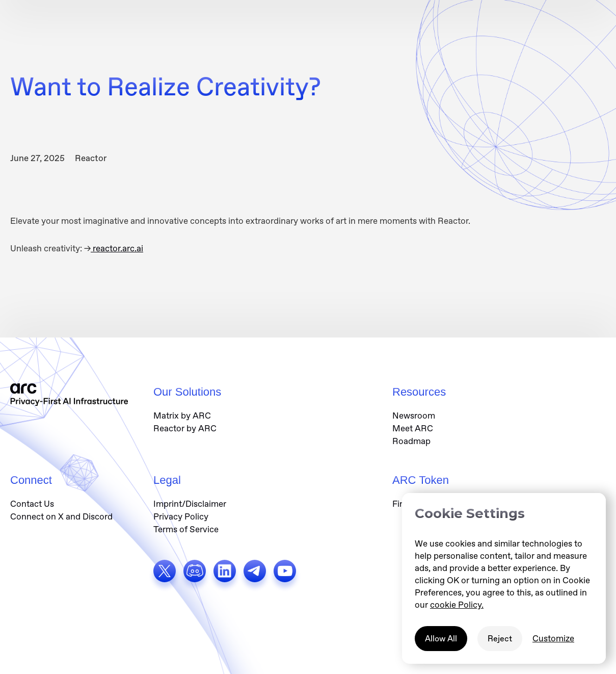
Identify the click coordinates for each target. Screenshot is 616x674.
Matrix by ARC (182, 416)
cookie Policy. (457, 605)
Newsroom (414, 416)
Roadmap (411, 441)
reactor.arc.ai (117, 248)
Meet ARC (413, 428)
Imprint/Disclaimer (190, 504)
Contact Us (32, 504)
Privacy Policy (181, 516)
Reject (500, 639)
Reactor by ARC (185, 428)
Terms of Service (186, 529)
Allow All (441, 639)
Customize (553, 638)
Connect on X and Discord (61, 516)
